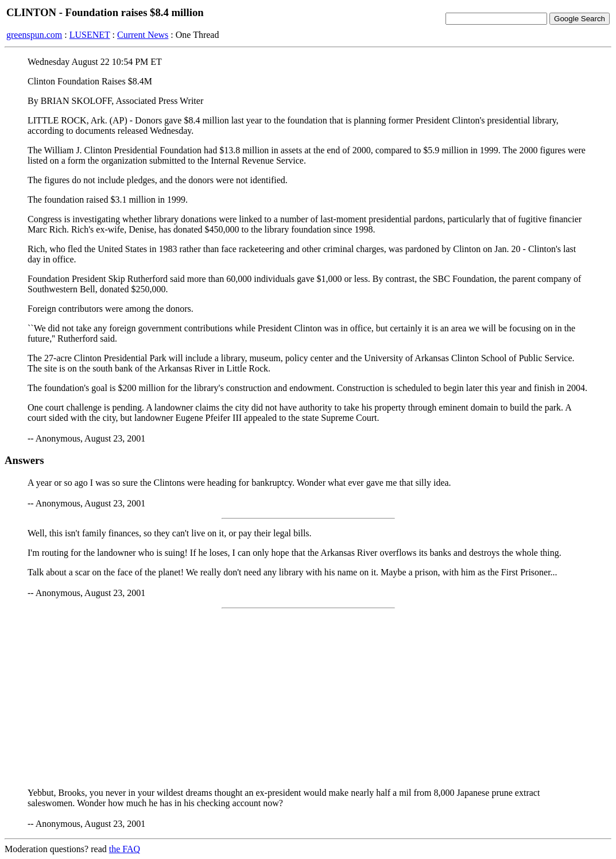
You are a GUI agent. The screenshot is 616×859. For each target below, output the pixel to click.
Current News (143, 35)
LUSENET (90, 35)
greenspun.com (34, 35)
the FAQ (125, 849)
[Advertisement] (308, 698)
